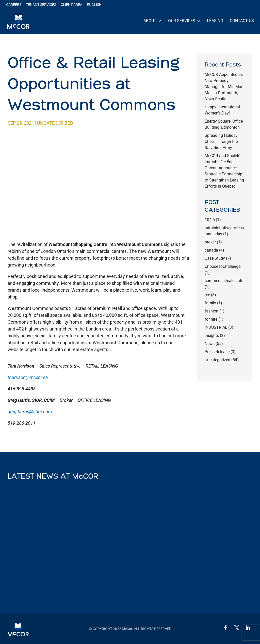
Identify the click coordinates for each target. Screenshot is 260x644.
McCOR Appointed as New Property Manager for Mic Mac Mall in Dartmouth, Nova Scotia (224, 87)
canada (211, 250)
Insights (212, 335)
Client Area (71, 5)
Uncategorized (55, 123)
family (210, 303)
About (150, 21)
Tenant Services (41, 5)
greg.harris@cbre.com (30, 412)
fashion (212, 311)
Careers (14, 5)
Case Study (215, 258)
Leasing (215, 21)
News (210, 344)
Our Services (182, 21)
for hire (211, 319)
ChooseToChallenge (223, 266)
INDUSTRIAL (216, 327)
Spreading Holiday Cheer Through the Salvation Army (221, 142)
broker (210, 242)
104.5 (210, 220)
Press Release (217, 352)
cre (207, 295)
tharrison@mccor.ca (28, 377)
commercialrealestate (224, 281)
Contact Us (242, 21)
